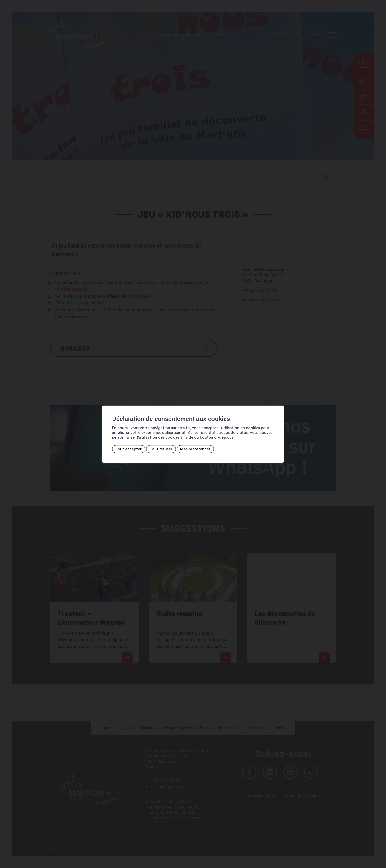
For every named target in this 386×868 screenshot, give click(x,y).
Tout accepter (103, 449)
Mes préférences (170, 449)
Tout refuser (136, 449)
